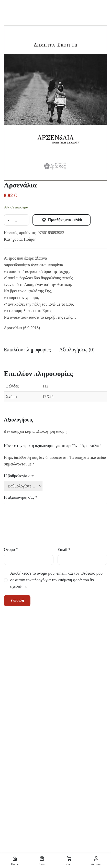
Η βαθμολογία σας (19, 476)
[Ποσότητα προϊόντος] (16, 220)
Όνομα (11, 549)
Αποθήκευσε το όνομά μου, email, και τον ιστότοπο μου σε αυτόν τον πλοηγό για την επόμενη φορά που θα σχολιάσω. (56, 580)
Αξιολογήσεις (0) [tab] (77, 350)
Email (64, 549)
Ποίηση (30, 239)
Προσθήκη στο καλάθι (65, 220)
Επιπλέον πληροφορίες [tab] (27, 350)
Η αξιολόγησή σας (21, 497)
